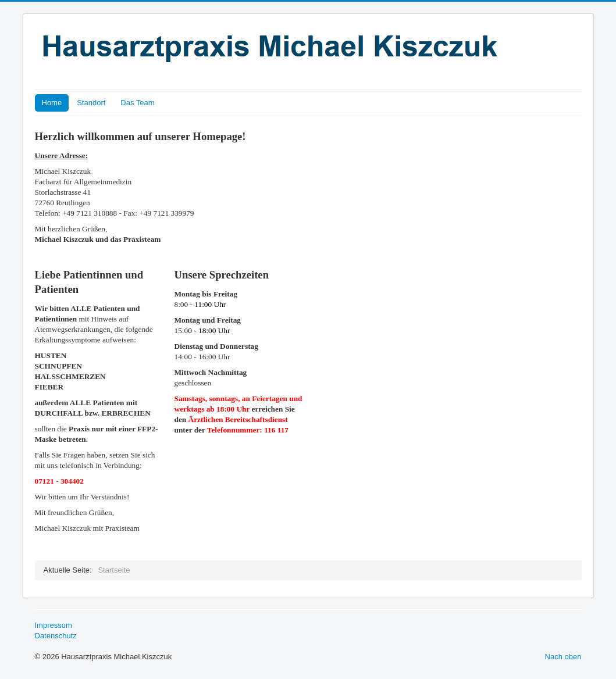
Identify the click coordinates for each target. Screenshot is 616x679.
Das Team (137, 103)
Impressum (54, 625)
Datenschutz (56, 636)
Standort (91, 103)
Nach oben (563, 657)
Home (52, 103)
